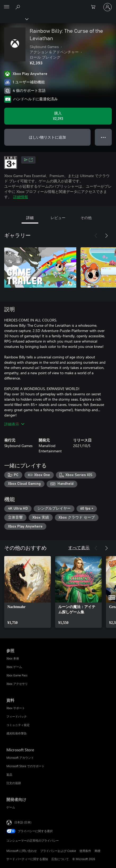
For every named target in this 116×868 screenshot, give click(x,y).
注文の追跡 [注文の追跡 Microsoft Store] (14, 783)
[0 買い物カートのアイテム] (95, 7)
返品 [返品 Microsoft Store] (9, 774)
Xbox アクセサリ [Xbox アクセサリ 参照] (17, 684)
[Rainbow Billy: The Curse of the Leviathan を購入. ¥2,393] (58, 116)
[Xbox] (14, 19)
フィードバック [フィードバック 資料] (17, 716)
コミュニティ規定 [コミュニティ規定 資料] (18, 725)
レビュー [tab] (58, 218)
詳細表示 (14, 424)
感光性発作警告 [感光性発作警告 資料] (17, 733)
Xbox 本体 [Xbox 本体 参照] (13, 658)
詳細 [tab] (30, 218)
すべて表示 (79, 547)
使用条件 (85, 851)
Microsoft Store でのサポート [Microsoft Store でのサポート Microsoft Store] (25, 766)
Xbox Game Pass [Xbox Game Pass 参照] (17, 675)
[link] (28, 592)
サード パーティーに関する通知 (27, 859)
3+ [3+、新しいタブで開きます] (28, 160)
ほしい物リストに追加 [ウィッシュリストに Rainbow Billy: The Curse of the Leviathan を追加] (47, 137)
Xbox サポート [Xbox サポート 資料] (16, 708)
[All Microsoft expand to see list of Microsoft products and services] (7, 7)
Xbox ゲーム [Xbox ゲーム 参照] (14, 667)
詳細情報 (21, 197)
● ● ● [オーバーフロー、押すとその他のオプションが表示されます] (103, 137)
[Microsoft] (58, 4)
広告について (60, 859)
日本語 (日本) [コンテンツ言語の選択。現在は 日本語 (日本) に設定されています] (23, 822)
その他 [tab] (86, 218)
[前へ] (96, 236)
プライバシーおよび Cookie (58, 851)
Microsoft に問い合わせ (22, 851)
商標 (97, 851)
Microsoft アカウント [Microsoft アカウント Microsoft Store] (20, 758)
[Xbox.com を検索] (19, 7)
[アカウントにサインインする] (108, 7)
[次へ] (106, 236)
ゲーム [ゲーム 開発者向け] (11, 807)
